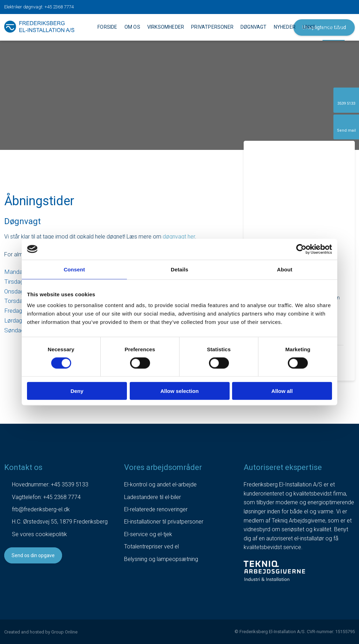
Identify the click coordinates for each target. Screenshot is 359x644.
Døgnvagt (254, 27)
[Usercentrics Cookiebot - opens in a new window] (301, 249)
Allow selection (179, 391)
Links (309, 27)
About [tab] (285, 269)
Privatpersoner (212, 27)
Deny (77, 391)
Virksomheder (166, 27)
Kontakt (334, 27)
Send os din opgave (33, 555)
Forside (107, 27)
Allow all (282, 391)
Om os (132, 27)
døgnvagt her (179, 237)
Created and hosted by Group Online (41, 632)
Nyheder (285, 27)
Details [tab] (179, 269)
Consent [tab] (74, 269)
